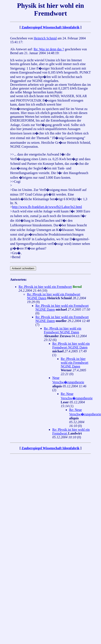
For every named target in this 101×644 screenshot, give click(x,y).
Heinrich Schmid (45, 38)
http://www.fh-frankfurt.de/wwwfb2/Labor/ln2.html (47, 207)
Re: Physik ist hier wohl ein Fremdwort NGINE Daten (63, 330)
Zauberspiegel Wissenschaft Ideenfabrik (50, 27)
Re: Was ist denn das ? (49, 49)
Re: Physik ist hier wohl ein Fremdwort (45, 287)
